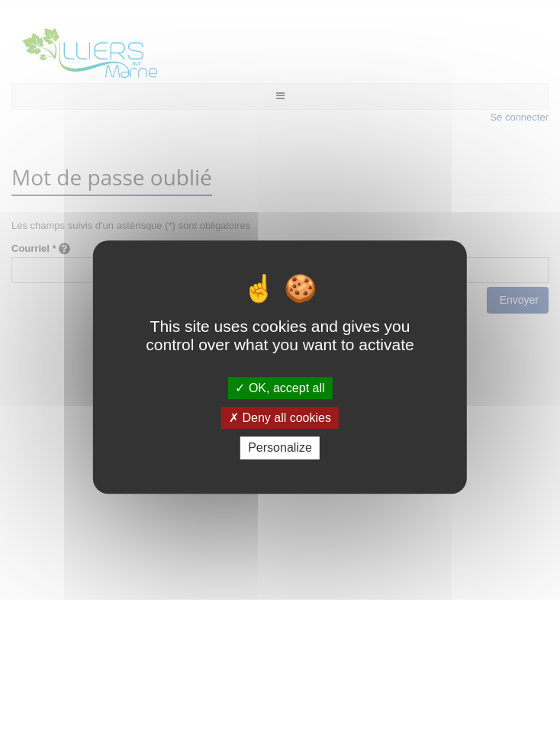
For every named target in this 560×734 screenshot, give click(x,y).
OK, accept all (280, 388)
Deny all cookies (280, 418)
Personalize (280, 448)
